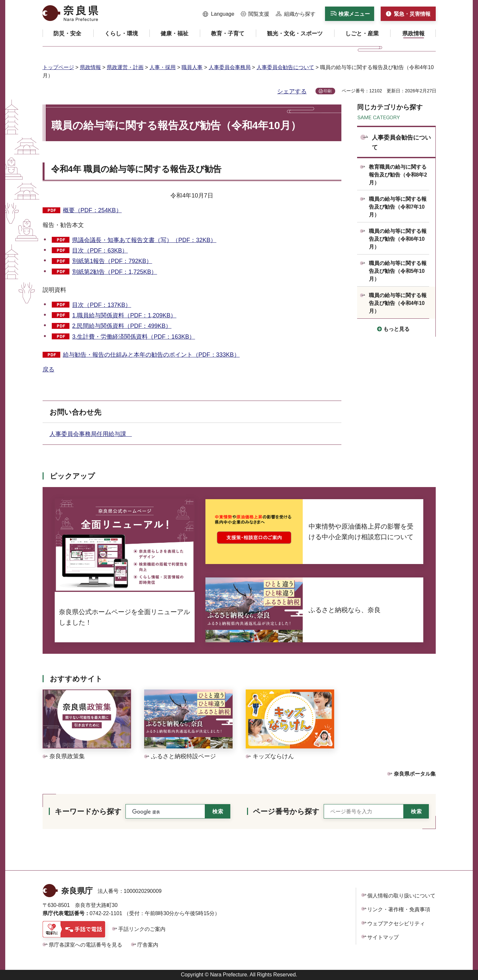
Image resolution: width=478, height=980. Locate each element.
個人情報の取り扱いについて (401, 896)
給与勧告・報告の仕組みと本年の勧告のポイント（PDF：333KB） (151, 355)
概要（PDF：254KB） (92, 210)
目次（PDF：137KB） (102, 305)
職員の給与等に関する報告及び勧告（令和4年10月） (398, 303)
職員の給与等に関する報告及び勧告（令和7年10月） (398, 207)
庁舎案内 (148, 945)
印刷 (328, 91)
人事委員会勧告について (285, 67)
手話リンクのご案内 (142, 929)
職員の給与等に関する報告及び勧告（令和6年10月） (398, 239)
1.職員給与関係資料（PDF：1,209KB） (124, 315)
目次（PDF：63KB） (100, 251)
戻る (48, 369)
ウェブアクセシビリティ (396, 923)
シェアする (292, 91)
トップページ (58, 67)
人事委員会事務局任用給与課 (91, 434)
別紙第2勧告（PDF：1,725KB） (115, 272)
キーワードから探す (88, 811)
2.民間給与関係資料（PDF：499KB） (122, 326)
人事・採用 (163, 67)
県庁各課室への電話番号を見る (86, 945)
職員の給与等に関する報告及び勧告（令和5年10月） (398, 271)
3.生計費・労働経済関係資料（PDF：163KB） (134, 337)
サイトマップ (383, 937)
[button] (219, 14)
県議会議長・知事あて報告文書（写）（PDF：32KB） (144, 240)
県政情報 (90, 67)
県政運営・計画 (125, 67)
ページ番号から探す (286, 811)
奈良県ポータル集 (415, 774)
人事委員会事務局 (230, 67)
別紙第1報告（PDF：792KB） (112, 261)
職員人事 (192, 67)
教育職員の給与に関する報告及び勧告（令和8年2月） (398, 175)
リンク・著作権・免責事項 (399, 909)
